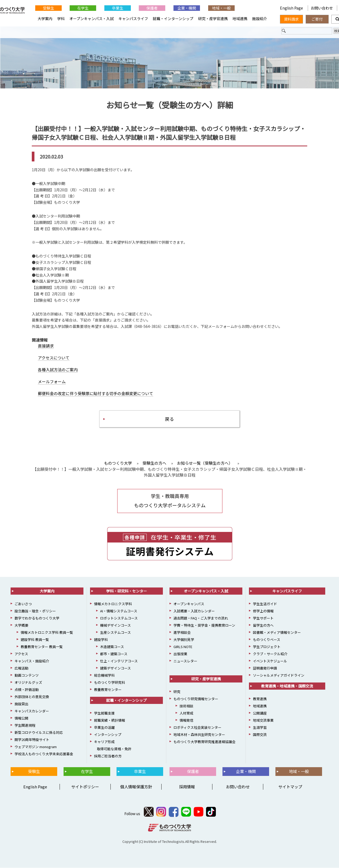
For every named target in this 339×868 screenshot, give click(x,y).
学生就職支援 (104, 713)
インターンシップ (108, 735)
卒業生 (118, 8)
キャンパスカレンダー (32, 711)
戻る (169, 419)
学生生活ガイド (265, 604)
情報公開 (21, 718)
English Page (256, 8)
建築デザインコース (115, 668)
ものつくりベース (267, 640)
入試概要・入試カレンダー (194, 611)
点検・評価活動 (27, 690)
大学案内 (45, 19)
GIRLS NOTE (183, 647)
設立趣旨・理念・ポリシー (35, 611)
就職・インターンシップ (173, 19)
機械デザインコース (115, 625)
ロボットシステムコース (119, 618)
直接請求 (46, 346)
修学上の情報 (263, 611)
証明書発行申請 (265, 668)
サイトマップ (290, 787)
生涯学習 (260, 728)
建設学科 (101, 640)
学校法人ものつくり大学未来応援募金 (44, 754)
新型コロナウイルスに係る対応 (39, 733)
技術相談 (186, 706)
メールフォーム (52, 381)
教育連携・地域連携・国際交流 (287, 686)
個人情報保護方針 (136, 787)
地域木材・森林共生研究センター (199, 735)
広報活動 (21, 668)
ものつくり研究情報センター (196, 699)
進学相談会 (182, 633)
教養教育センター (108, 690)
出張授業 (180, 654)
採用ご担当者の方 (108, 756)
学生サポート (263, 618)
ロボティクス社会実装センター (197, 728)
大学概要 (21, 625)
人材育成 (186, 713)
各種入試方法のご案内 (58, 370)
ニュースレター (185, 661)
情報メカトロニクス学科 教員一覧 (47, 633)
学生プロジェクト (267, 647)
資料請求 (291, 19)
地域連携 (240, 19)
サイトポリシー (85, 787)
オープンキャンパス (189, 604)
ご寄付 (317, 19)
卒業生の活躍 (104, 728)
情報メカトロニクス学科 (113, 604)
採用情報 (187, 787)
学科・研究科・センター (127, 591)
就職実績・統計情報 (110, 720)
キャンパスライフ (133, 19)
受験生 (48, 8)
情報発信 (186, 720)
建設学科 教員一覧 (35, 640)
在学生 (83, 8)
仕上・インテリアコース (119, 661)
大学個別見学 (184, 640)
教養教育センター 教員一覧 (42, 647)
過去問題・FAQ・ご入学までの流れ (201, 618)
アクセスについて (54, 358)
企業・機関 (187, 8)
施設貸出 (21, 704)
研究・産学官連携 (213, 19)
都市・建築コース (114, 654)
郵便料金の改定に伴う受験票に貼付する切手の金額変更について (95, 393)
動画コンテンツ (27, 675)
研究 (177, 692)
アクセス (21, 654)
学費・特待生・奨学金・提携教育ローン (204, 625)
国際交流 (260, 735)
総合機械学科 (104, 675)
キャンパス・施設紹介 (32, 661)
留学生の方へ (263, 625)
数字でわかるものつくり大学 (37, 618)
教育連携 (260, 699)
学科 (61, 19)
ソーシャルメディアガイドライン (279, 675)
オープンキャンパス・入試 (92, 19)
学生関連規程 (25, 725)
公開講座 (260, 713)
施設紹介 (260, 19)
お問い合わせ (322, 8)
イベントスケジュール (270, 661)
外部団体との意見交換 (32, 697)
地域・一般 (221, 8)
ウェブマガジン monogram (36, 747)
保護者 (152, 8)
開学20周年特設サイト (32, 740)
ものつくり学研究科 (110, 683)
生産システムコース (115, 633)
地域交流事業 (263, 720)
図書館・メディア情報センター (277, 633)
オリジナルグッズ (28, 683)
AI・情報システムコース (119, 611)
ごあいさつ (23, 604)
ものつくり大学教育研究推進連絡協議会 (204, 742)
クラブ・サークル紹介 (270, 654)
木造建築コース (112, 647)
